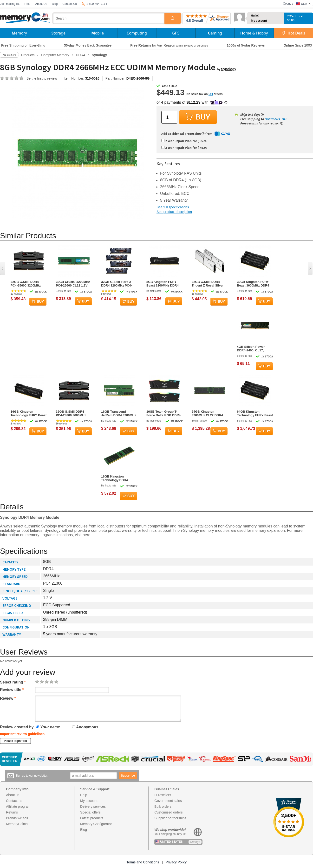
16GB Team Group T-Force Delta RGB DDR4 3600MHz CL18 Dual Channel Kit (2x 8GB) (163, 413)
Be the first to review (42, 78)
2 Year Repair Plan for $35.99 (184, 141)
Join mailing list (10, 4)
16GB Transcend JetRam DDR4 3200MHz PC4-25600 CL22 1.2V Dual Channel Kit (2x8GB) (119, 413)
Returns (12, 812)
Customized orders (169, 812)
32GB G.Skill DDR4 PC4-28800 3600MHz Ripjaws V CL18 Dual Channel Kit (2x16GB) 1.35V (72, 413)
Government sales (168, 801)
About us (13, 795)
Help (27, 4)
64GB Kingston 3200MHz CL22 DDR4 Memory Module (207, 413)
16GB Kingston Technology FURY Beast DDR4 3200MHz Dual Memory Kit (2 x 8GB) (29, 413)
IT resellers (163, 795)
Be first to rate (63, 291)
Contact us (14, 801)
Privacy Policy (176, 862)
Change (195, 842)
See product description (174, 212)
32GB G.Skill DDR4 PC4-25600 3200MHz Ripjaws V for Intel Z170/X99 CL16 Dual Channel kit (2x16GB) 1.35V (26, 284)
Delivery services (93, 806)
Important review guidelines (22, 734)
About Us (41, 4)
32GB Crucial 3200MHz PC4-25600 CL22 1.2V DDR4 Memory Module (73, 284)
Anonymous (85, 727)
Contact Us (69, 4)
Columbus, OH (275, 119)
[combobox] (109, 18)
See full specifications (173, 207)
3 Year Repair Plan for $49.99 (184, 148)
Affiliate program (18, 806)
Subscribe (128, 776)
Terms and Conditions (143, 862)
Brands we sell (17, 818)
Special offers (90, 812)
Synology (229, 69)
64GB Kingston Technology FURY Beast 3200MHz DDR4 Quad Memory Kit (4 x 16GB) (255, 413)
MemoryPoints (17, 824)
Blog (55, 4)
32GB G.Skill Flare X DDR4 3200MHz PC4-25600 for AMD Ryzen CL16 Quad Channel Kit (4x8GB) (118, 284)
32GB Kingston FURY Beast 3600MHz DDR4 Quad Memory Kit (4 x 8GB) (253, 284)
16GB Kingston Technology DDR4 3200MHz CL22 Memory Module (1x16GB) (119, 478)
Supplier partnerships (170, 818)
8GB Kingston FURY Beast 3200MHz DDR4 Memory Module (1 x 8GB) (163, 284)
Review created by (17, 727)
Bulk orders (163, 806)
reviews (16, 294)
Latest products (92, 818)
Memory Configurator (96, 824)
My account (259, 21)
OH (211, 94)
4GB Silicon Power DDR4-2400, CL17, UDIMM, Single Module (254, 349)
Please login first (15, 741)
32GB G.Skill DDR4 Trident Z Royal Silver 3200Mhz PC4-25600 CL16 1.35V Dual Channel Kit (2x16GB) (208, 284)
